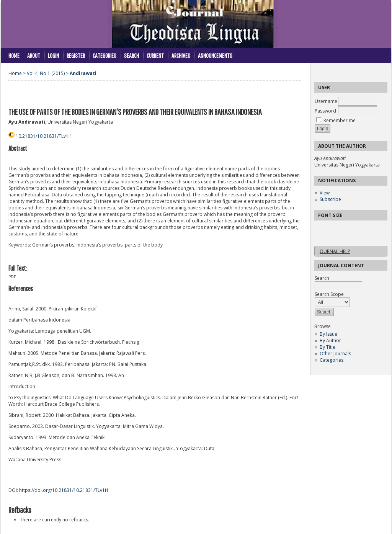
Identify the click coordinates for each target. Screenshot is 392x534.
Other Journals (335, 354)
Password (325, 111)
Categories (332, 360)
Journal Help (334, 251)
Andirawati (83, 73)
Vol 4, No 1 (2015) (46, 73)
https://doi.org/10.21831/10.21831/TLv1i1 (64, 490)
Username (326, 101)
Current (155, 55)
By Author (330, 340)
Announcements (215, 55)
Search (131, 55)
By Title (327, 347)
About (34, 55)
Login (53, 55)
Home (14, 55)
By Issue (328, 334)
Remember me (340, 120)
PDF (12, 277)
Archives (181, 55)
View (325, 193)
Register (76, 55)
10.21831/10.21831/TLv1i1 (44, 136)
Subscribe (330, 199)
